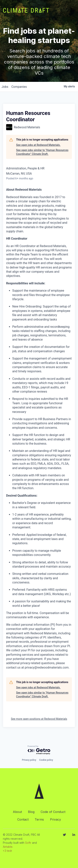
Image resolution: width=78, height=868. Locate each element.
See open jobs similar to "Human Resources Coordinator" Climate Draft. (42, 152)
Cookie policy (46, 760)
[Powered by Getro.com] (39, 750)
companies (19, 87)
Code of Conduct (53, 812)
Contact (23, 819)
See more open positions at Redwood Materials (39, 719)
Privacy (55, 819)
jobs (5, 87)
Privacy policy (29, 760)
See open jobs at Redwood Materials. (38, 145)
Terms (39, 819)
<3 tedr (7, 851)
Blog (31, 812)
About (17, 812)
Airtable (8, 847)
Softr (28, 843)
